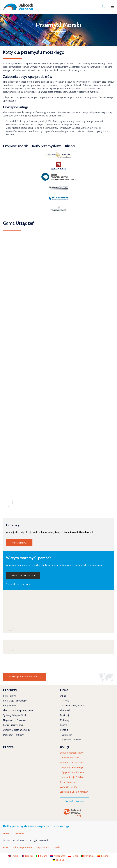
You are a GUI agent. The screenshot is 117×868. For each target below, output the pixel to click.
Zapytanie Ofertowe (71, 740)
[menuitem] (13, 856)
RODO (6, 847)
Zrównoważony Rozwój (73, 706)
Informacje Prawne (23, 847)
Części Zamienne (68, 782)
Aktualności (66, 710)
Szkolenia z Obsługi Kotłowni (74, 792)
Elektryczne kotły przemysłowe (18, 710)
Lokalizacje (67, 735)
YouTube (19, 833)
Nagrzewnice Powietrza (15, 720)
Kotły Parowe (10, 696)
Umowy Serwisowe (69, 758)
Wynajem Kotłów (69, 787)
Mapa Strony (42, 847)
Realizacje (65, 715)
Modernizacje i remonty (72, 762)
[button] (19, 543)
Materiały (65, 720)
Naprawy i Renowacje (72, 767)
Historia (65, 701)
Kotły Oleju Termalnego (15, 701)
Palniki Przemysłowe (13, 725)
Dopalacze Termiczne (14, 735)
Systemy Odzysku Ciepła (15, 715)
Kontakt (64, 730)
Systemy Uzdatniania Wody (16, 730)
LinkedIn (7, 833)
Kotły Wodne (9, 706)
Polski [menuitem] (75, 856)
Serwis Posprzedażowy (71, 753)
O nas (63, 696)
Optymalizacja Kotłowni (73, 772)
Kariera (64, 725)
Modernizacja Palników (73, 777)
